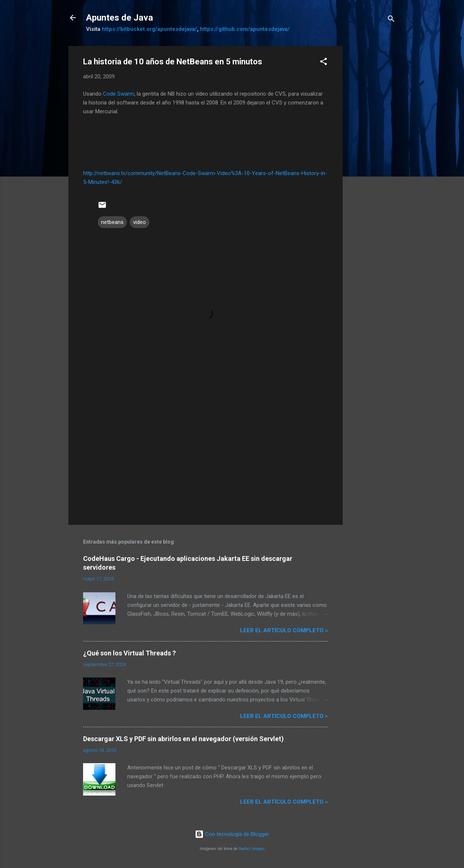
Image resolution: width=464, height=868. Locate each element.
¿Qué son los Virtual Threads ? (129, 653)
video (140, 222)
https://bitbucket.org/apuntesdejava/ (149, 29)
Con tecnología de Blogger (232, 834)
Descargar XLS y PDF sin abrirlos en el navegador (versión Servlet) (183, 739)
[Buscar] (391, 20)
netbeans (112, 222)
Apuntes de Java (119, 18)
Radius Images (252, 849)
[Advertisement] (372, 156)
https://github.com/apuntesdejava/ (245, 29)
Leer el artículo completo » (284, 630)
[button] (324, 63)
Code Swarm (119, 94)
